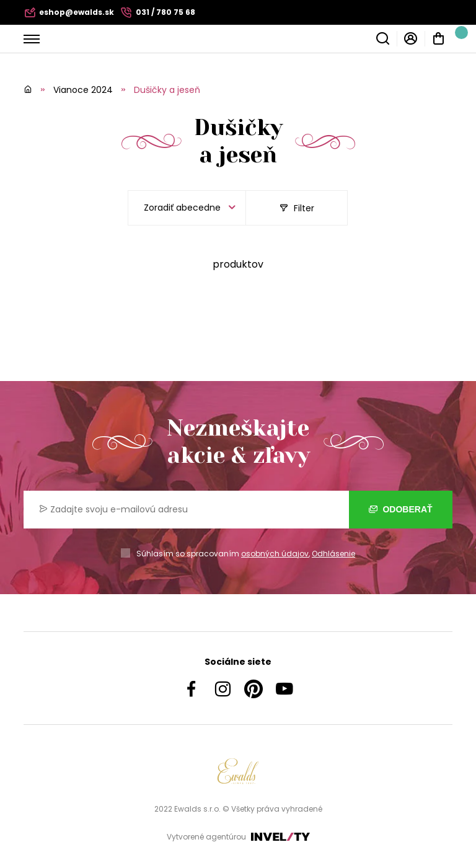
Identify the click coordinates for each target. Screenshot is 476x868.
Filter (297, 208)
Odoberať (401, 509)
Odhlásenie (333, 554)
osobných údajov (275, 554)
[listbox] (187, 208)
